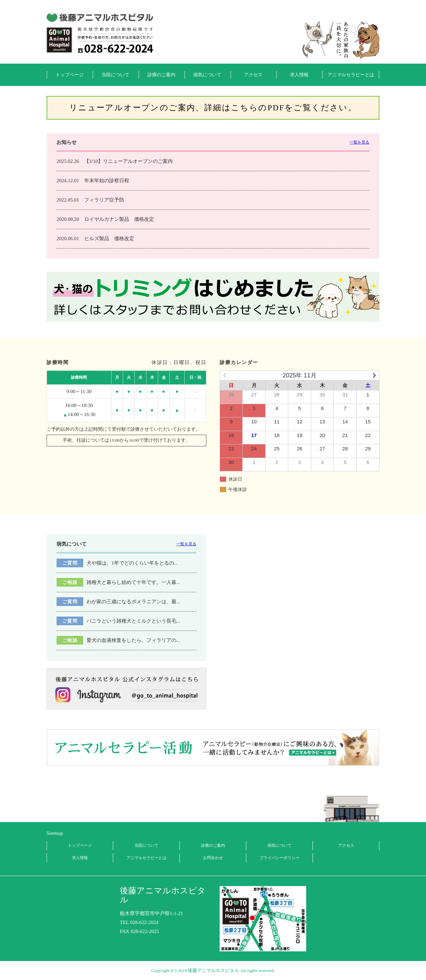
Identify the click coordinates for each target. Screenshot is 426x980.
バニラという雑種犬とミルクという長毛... (133, 621)
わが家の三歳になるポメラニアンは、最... (133, 602)
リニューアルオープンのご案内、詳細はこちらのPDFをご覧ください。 (213, 108)
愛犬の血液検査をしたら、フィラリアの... (133, 640)
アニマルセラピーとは (351, 75)
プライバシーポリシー (280, 858)
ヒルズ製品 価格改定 (109, 239)
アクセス (253, 75)
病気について (207, 75)
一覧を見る (359, 142)
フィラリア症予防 (104, 200)
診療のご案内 (161, 75)
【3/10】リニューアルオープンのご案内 (129, 161)
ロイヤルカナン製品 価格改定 (119, 219)
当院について (115, 75)
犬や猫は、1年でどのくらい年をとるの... (132, 563)
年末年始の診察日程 (107, 181)
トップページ (70, 75)
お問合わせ (213, 858)
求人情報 (299, 75)
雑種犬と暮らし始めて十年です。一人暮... (133, 582)
